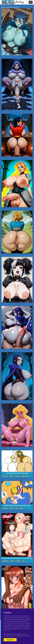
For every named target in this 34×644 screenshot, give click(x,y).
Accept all (10, 640)
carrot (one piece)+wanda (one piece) (17, 473)
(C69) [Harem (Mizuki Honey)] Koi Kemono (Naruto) (17, 558)
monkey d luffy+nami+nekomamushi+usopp (17, 505)
